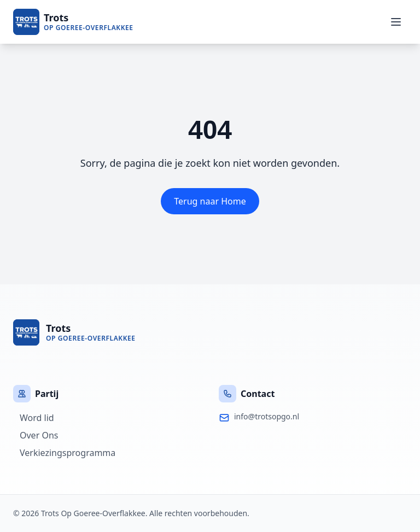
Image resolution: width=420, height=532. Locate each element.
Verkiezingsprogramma (64, 453)
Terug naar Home (210, 201)
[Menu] (396, 22)
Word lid (34, 418)
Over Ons (36, 435)
